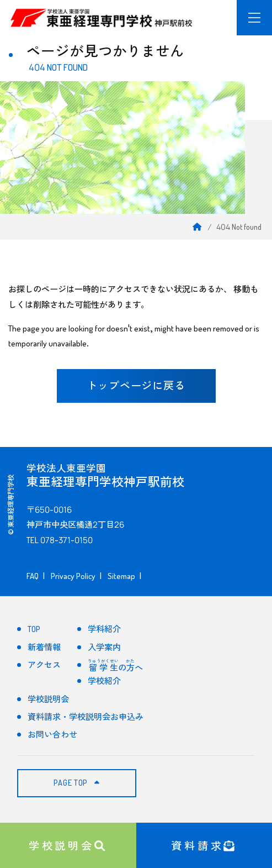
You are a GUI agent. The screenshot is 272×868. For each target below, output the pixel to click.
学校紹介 (104, 681)
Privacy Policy (73, 576)
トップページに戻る (136, 386)
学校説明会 (68, 845)
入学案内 (104, 647)
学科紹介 (104, 629)
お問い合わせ (52, 735)
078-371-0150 (66, 540)
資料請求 (204, 845)
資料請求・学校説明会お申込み (86, 717)
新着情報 (44, 647)
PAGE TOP (76, 783)
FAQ (33, 576)
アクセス (44, 665)
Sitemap (121, 576)
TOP (34, 629)
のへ (115, 666)
